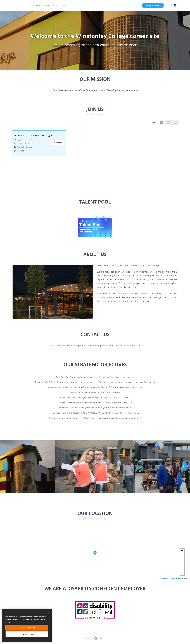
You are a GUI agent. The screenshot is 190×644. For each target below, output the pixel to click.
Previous (6, 467)
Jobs (55, 5)
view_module (162, 122)
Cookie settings (27, 634)
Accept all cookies (27, 627)
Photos (64, 5)
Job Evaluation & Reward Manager (33, 136)
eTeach (95, 638)
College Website (153, 5)
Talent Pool (35, 5)
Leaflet (164, 578)
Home (47, 5)
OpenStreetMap (174, 578)
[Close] (48, 613)
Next (184, 467)
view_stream (169, 122)
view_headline (176, 122)
